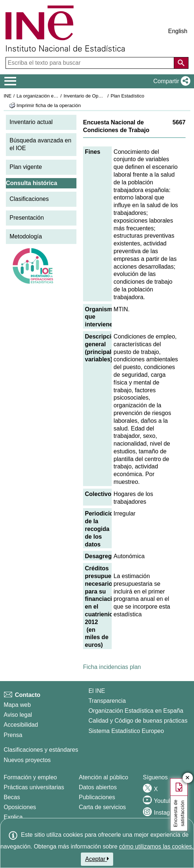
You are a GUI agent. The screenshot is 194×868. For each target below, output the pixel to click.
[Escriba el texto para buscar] (91, 63)
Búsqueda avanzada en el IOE (40, 144)
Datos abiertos (98, 787)
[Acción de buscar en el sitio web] (181, 63)
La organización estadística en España (57, 96)
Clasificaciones (29, 199)
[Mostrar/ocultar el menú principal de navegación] (10, 81)
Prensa (13, 735)
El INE (97, 691)
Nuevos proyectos (27, 760)
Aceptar (97, 859)
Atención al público (104, 777)
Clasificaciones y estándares (41, 750)
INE (8, 96)
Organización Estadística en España (136, 711)
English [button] (178, 31)
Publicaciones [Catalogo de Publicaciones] (97, 797)
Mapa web (17, 705)
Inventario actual (31, 122)
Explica (13, 817)
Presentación (27, 218)
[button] (170, 81)
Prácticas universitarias (34, 787)
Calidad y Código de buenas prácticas (138, 721)
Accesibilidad (21, 725)
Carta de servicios (103, 807)
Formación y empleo (30, 777)
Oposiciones (20, 807)
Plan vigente (26, 167)
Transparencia (107, 701)
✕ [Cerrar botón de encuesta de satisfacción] (188, 778)
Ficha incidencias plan (112, 667)
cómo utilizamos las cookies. (156, 846)
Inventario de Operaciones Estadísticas (105, 96)
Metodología (26, 236)
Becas (12, 797)
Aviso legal (18, 715)
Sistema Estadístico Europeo (126, 731)
